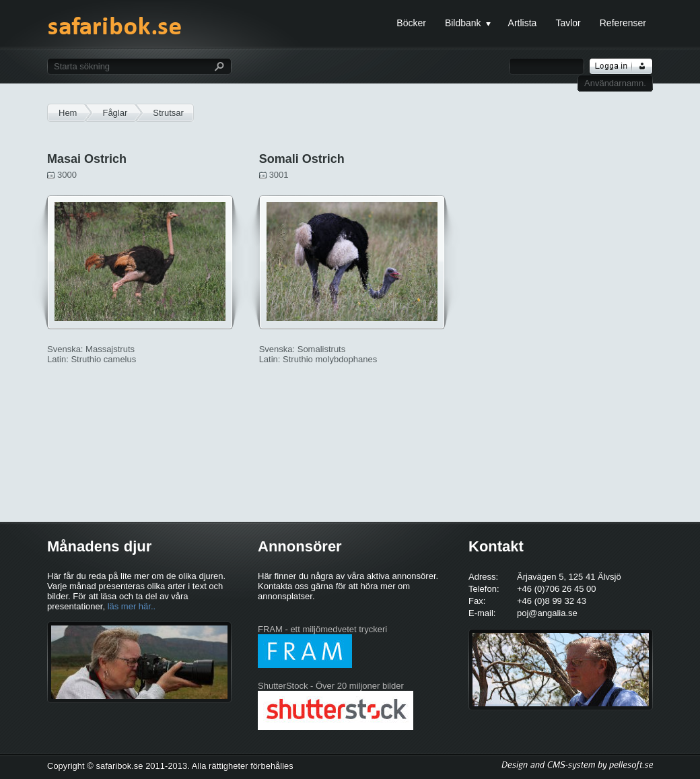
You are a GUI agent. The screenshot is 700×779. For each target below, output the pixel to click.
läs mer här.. (132, 606)
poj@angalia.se (547, 613)
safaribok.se (114, 32)
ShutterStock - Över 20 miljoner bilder (331, 686)
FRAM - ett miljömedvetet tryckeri (322, 629)
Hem (68, 113)
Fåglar (115, 113)
